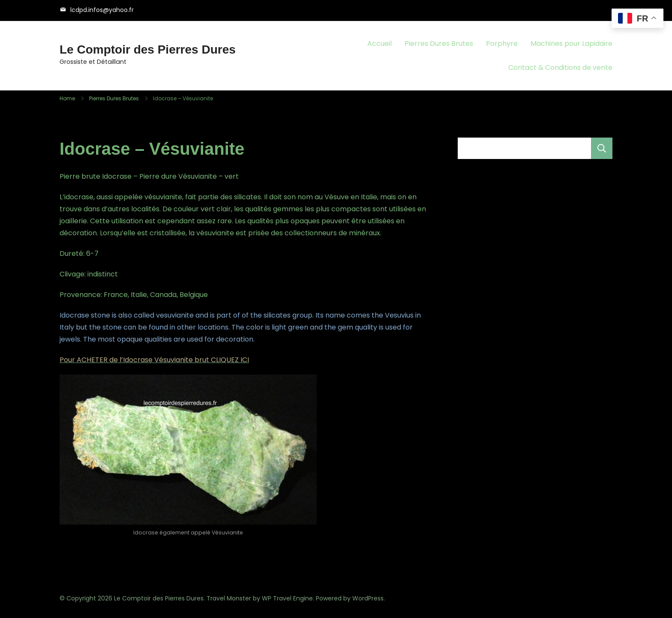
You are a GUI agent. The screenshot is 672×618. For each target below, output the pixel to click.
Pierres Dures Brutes (439, 43)
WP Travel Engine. (288, 598)
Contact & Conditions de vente (560, 67)
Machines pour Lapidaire (571, 43)
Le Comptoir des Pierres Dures (148, 49)
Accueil (379, 43)
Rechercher (602, 148)
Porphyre (502, 43)
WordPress (368, 598)
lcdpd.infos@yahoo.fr (102, 10)
